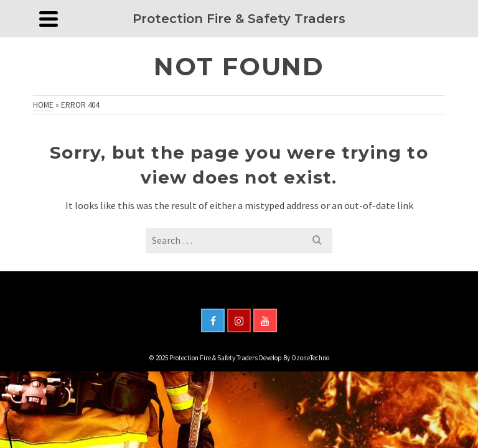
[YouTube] (265, 320)
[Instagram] (239, 320)
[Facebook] (213, 320)
